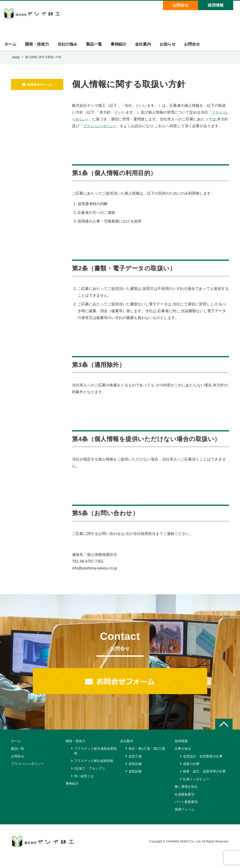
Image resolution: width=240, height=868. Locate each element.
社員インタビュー (196, 788)
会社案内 (147, 47)
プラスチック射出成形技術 (94, 770)
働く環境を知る (186, 796)
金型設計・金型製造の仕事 (203, 766)
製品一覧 (96, 47)
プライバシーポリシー (109, 129)
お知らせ (172, 47)
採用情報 (215, 5)
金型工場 (135, 766)
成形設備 (135, 773)
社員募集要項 (184, 804)
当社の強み (69, 47)
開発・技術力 (38, 47)
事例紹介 (122, 47)
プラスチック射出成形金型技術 (95, 760)
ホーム (10, 47)
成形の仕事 (191, 773)
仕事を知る (183, 758)
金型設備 (135, 781)
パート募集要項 (186, 811)
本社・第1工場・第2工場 (147, 758)
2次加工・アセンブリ (90, 778)
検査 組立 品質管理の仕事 (204, 781)
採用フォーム (184, 819)
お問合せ (180, 5)
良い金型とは (84, 785)
